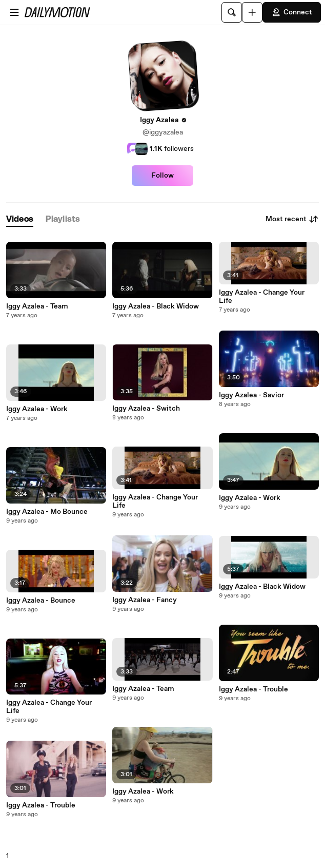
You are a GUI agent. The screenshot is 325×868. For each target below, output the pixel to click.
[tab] (20, 219)
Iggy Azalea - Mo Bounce (47, 512)
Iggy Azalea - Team (37, 306)
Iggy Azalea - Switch (146, 409)
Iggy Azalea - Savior (251, 395)
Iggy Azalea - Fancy (145, 600)
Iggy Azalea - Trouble (41, 805)
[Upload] (252, 12)
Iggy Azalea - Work (37, 409)
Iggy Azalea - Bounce (41, 601)
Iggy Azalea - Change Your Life (49, 707)
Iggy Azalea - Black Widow (156, 306)
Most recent (292, 219)
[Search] (232, 12)
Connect (292, 12)
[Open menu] (14, 12)
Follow (162, 176)
